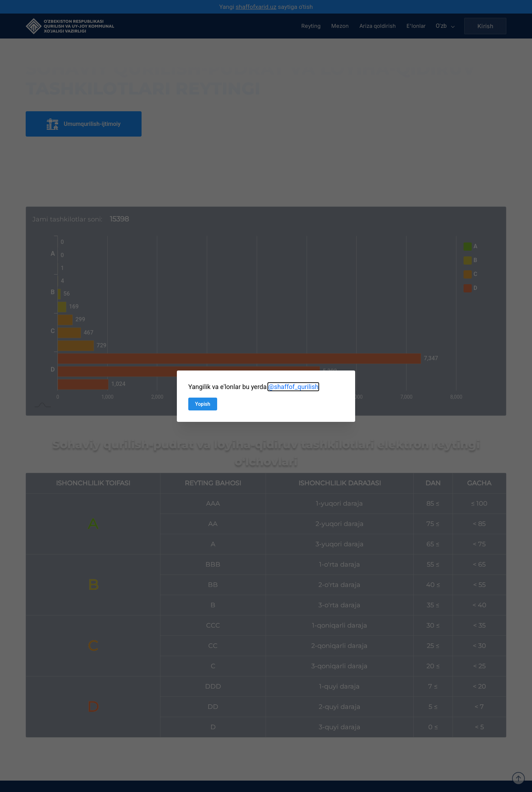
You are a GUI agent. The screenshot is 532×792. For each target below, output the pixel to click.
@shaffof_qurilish (293, 387)
